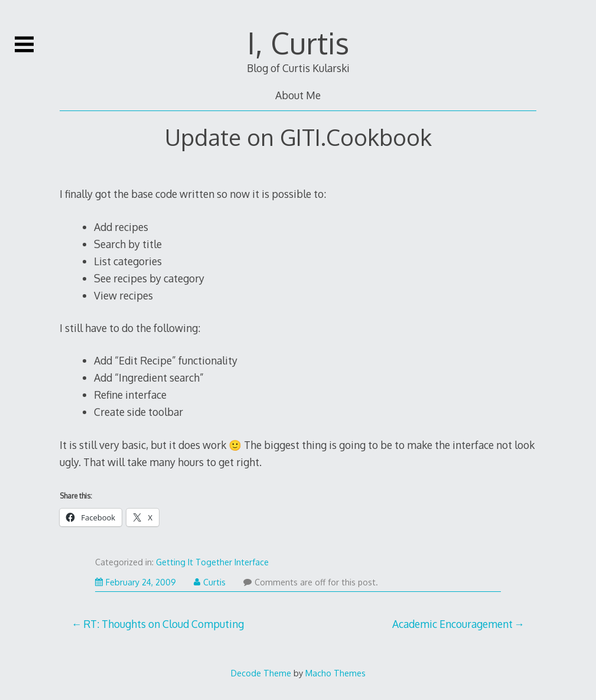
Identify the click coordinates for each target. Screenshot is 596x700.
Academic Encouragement (452, 624)
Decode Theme (261, 673)
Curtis (210, 582)
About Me (298, 95)
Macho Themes (336, 673)
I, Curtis (298, 43)
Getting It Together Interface (212, 562)
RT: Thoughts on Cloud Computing (164, 624)
